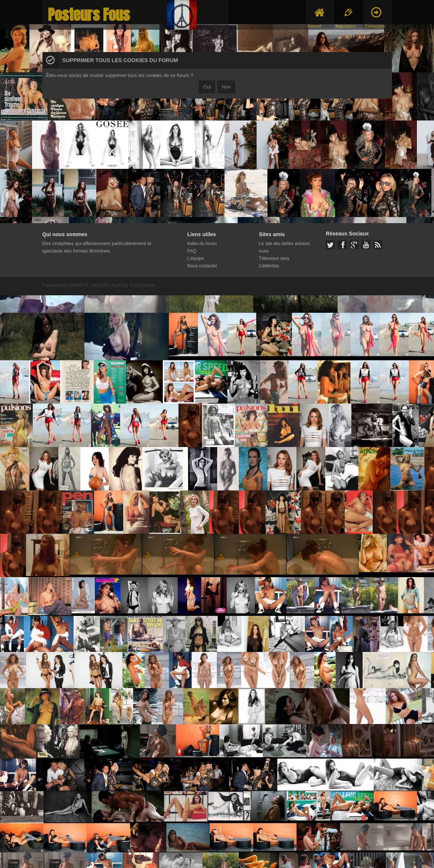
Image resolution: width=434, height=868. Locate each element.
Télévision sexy (274, 258)
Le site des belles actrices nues (284, 247)
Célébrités (269, 266)
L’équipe (196, 258)
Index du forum (202, 244)
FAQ (192, 251)
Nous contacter (202, 266)
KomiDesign (142, 285)
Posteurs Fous (89, 15)
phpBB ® (79, 285)
